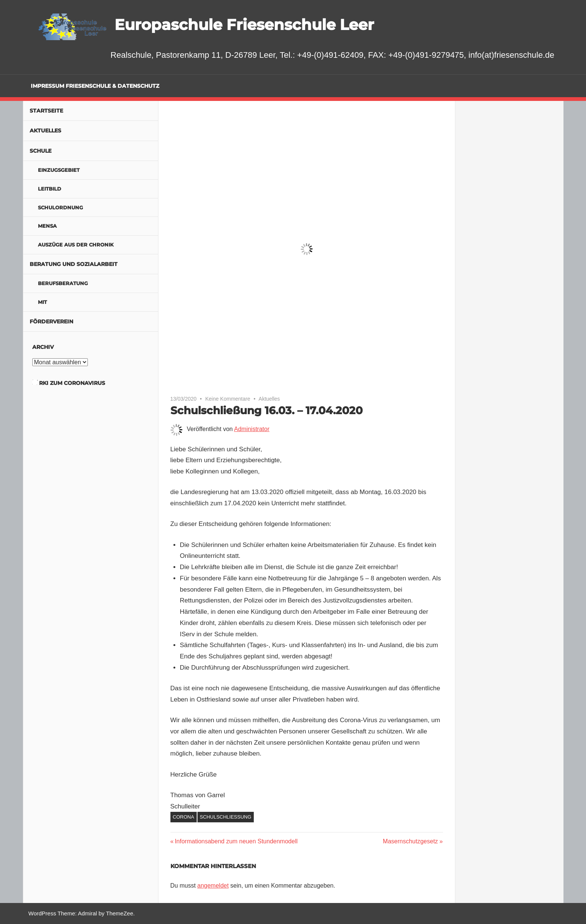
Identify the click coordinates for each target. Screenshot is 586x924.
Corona (183, 817)
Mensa (47, 226)
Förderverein (51, 322)
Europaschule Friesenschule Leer (244, 25)
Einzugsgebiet (59, 170)
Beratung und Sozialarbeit (74, 264)
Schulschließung (225, 817)
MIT (42, 302)
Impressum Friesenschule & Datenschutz (95, 86)
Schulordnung (60, 207)
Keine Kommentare (228, 399)
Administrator (252, 429)
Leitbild (50, 189)
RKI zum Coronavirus (72, 383)
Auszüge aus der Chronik (76, 245)
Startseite (46, 111)
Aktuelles (269, 399)
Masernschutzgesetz (411, 841)
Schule (41, 151)
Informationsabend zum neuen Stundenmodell (236, 841)
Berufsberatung (63, 283)
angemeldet (213, 886)
